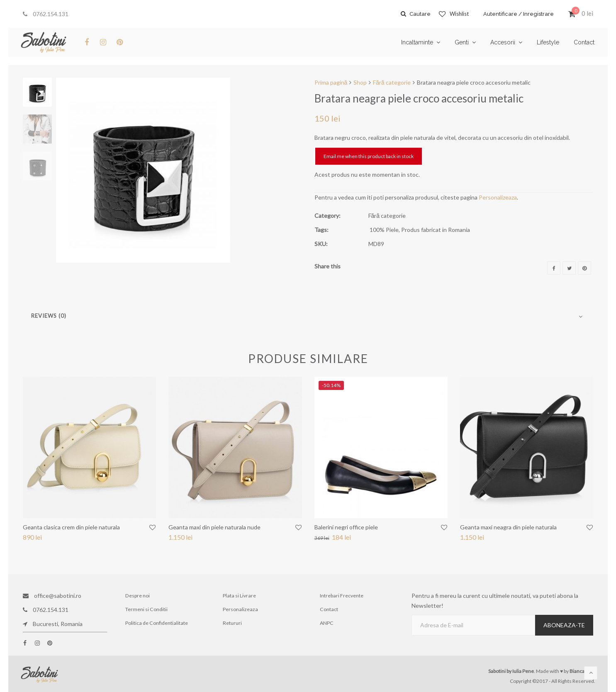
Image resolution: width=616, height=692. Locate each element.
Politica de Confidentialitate (157, 624)
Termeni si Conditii (147, 610)
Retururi (233, 624)
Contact (329, 610)
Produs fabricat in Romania (436, 230)
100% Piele (384, 230)
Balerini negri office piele (346, 527)
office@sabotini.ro (52, 596)
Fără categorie (392, 82)
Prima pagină (331, 82)
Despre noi (138, 596)
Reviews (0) (49, 316)
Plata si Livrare (239, 596)
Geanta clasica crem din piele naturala (71, 527)
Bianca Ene (582, 671)
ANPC (327, 624)
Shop (360, 82)
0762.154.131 (46, 14)
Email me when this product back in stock (369, 156)
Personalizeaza (498, 197)
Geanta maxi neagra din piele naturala (508, 527)
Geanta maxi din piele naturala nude (214, 527)
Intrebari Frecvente (342, 596)
